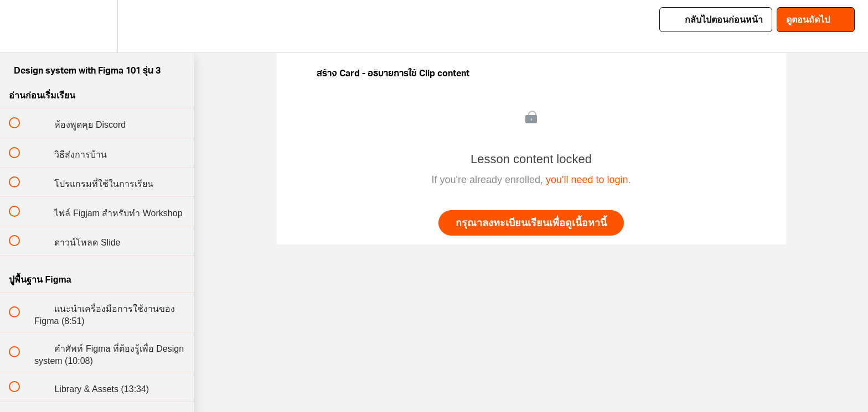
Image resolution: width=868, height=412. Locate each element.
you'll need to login (587, 180)
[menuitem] (97, 26)
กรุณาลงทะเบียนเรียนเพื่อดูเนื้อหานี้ (531, 223)
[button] (20, 26)
